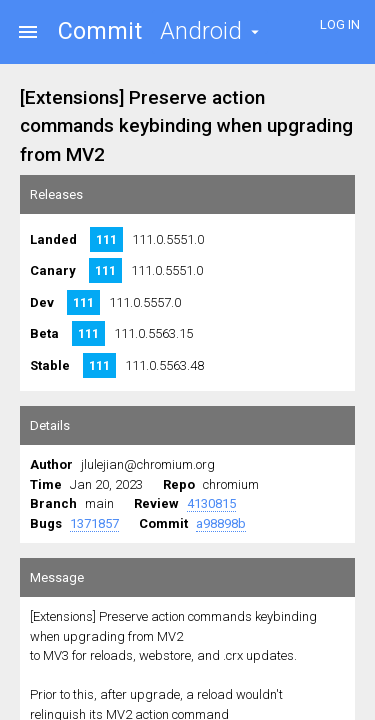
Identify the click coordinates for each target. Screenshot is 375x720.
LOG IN (340, 24)
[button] (210, 31)
